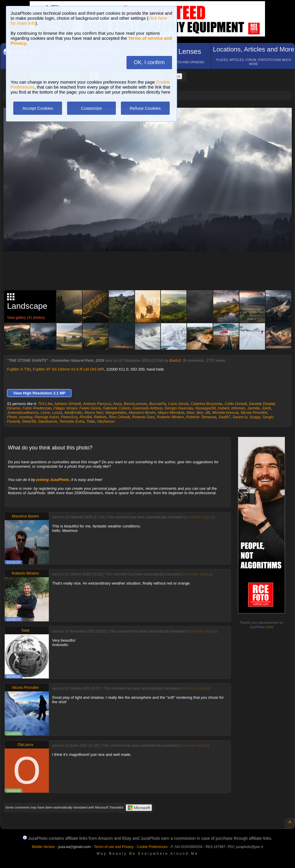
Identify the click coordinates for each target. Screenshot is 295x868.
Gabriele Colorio (117, 408)
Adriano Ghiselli (67, 404)
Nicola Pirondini (254, 413)
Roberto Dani (143, 417)
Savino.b (240, 417)
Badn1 (175, 360)
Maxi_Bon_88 (198, 413)
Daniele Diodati (262, 404)
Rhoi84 (85, 417)
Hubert (223, 408)
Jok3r (266, 408)
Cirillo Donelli (236, 404)
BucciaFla (158, 404)
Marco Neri (94, 413)
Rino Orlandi (119, 417)
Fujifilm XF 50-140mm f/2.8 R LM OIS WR (68, 369)
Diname (14, 408)
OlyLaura (25, 745)
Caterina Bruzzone (206, 404)
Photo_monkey (20, 417)
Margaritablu (116, 413)
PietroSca (69, 417)
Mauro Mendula (171, 413)
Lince (45, 413)
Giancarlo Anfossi (147, 408)
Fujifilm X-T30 (19, 369)
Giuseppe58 (205, 408)
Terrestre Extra (72, 421)
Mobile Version (43, 847)
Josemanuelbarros (23, 413)
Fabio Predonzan (37, 408)
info (270, 627)
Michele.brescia (225, 413)
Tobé (91, 421)
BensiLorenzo (136, 404)
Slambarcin (47, 421)
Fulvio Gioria (90, 408)
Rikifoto (100, 417)
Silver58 (29, 421)
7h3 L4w (45, 404)
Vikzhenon (106, 421)
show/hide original (199, 517)
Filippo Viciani (65, 408)
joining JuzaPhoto (53, 480)
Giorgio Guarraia (179, 408)
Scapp (255, 417)
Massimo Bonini (142, 413)
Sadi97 (224, 417)
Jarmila (254, 408)
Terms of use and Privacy (114, 847)
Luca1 (57, 413)
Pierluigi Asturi (47, 417)
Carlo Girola (178, 404)
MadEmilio (73, 413)
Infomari (238, 408)
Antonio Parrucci (97, 404)
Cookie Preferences (152, 847)
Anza (117, 404)
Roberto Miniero (170, 417)
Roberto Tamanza (201, 417)
